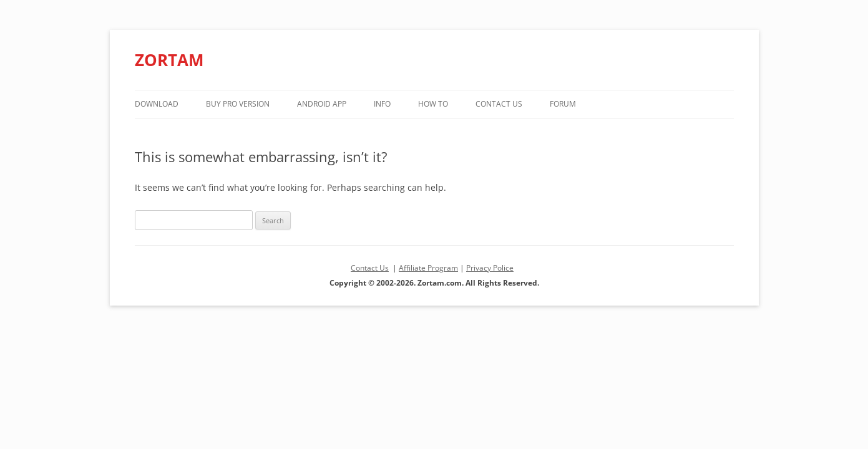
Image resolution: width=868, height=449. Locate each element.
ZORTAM (169, 60)
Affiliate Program (428, 268)
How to (433, 104)
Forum (563, 104)
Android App (322, 104)
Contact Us (499, 104)
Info (382, 104)
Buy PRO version (238, 104)
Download (157, 104)
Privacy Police (490, 268)
